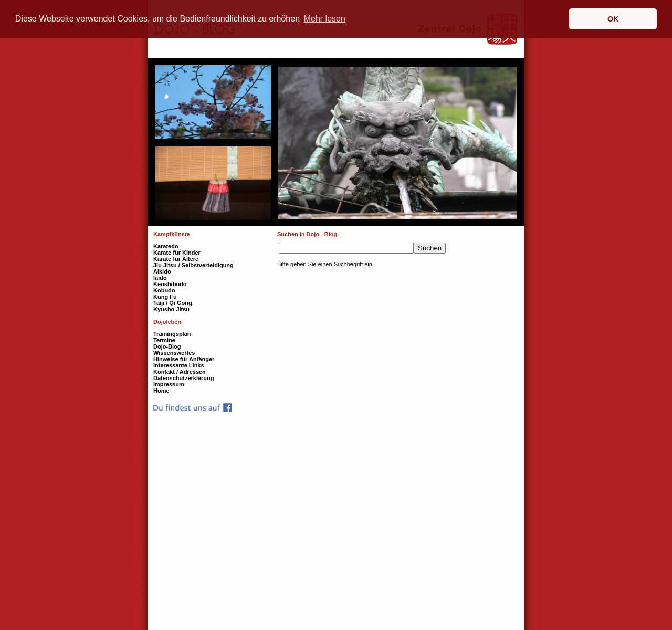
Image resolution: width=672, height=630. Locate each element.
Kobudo (164, 290)
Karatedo (166, 246)
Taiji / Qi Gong (173, 303)
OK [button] (613, 19)
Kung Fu (165, 297)
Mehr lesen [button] (325, 19)
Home (161, 391)
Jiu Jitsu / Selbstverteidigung (193, 265)
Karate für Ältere (176, 259)
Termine (164, 340)
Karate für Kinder (177, 253)
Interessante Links (179, 365)
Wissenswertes (174, 353)
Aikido (162, 271)
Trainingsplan (172, 334)
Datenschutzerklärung (184, 378)
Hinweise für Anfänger (184, 359)
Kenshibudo (170, 284)
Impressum (169, 384)
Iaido (160, 278)
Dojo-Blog (167, 346)
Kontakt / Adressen (180, 372)
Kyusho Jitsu (171, 309)
